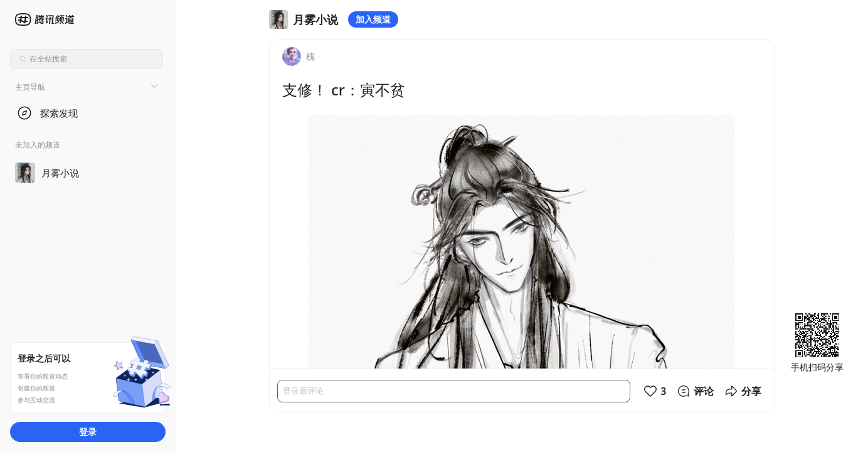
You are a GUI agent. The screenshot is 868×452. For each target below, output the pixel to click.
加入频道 (373, 19)
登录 (88, 432)
